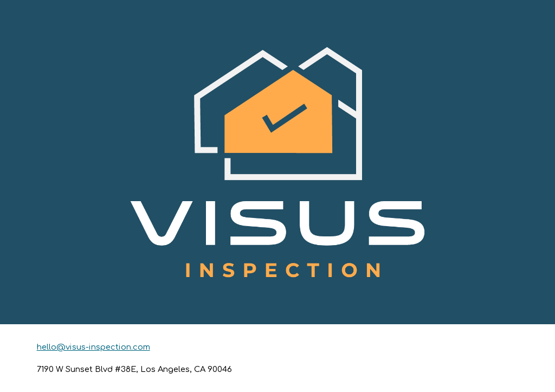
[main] (278, 358)
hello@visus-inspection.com (93, 347)
